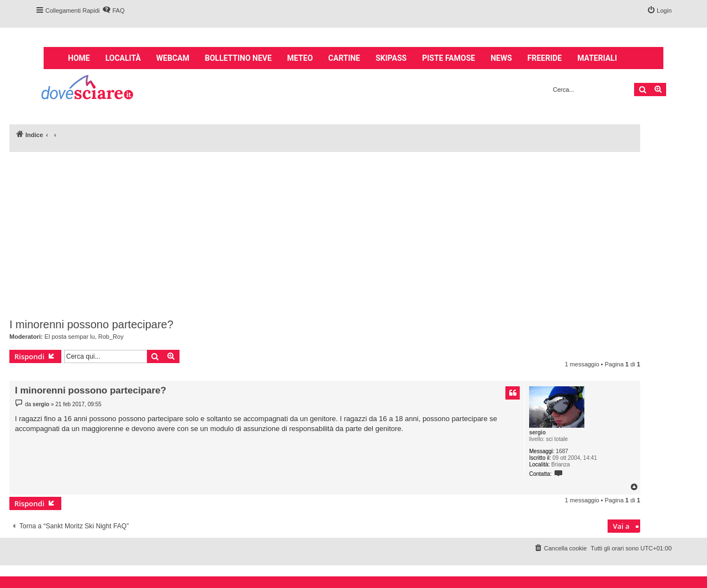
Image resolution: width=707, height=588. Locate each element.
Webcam (173, 58)
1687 (562, 451)
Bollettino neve (238, 58)
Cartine (344, 58)
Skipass (391, 58)
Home (79, 58)
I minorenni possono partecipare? (91, 324)
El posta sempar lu (70, 337)
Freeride (545, 58)
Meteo (300, 58)
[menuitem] (113, 11)
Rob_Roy (111, 337)
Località (123, 58)
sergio (537, 432)
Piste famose (449, 58)
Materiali (597, 58)
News (501, 58)
